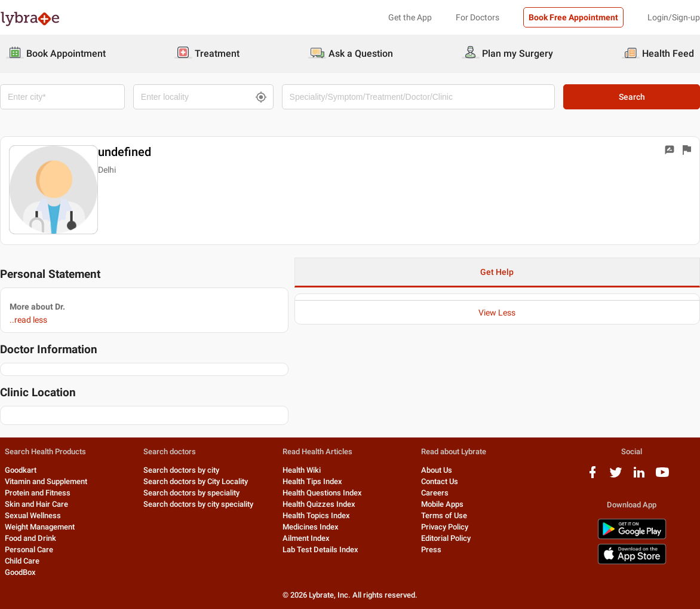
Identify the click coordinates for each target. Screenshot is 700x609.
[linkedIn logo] (639, 477)
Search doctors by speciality (191, 493)
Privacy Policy (445, 527)
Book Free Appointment (573, 17)
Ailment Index (306, 538)
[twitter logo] (616, 477)
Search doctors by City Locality (196, 481)
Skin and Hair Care (36, 504)
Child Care (22, 561)
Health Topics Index (316, 515)
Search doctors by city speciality (198, 504)
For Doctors (478, 17)
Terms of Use (444, 515)
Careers (435, 493)
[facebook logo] (592, 477)
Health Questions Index (322, 493)
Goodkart (21, 470)
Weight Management (40, 527)
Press (431, 550)
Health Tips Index (312, 481)
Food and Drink (30, 538)
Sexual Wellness (33, 515)
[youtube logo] (662, 477)
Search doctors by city (181, 470)
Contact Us (440, 481)
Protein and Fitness (38, 493)
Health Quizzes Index (319, 504)
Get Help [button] (497, 272)
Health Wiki (302, 470)
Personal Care (29, 550)
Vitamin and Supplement (46, 481)
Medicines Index (311, 527)
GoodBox (20, 572)
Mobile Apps (442, 504)
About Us (437, 470)
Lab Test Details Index (320, 550)
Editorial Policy (446, 538)
